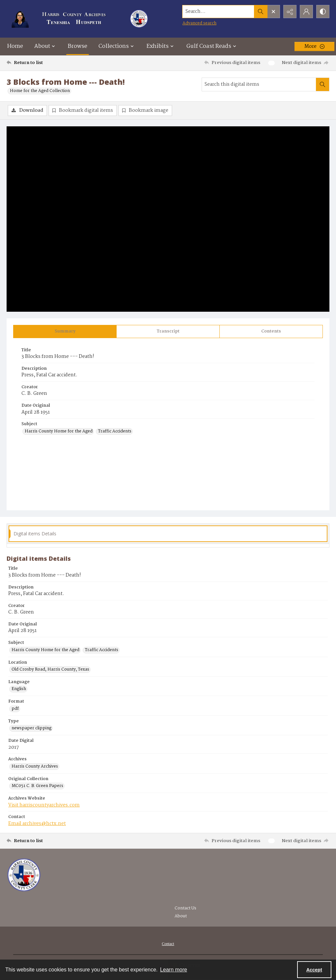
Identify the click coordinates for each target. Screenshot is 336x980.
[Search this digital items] (259, 84)
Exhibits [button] (161, 46)
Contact (168, 944)
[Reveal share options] (290, 12)
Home (15, 46)
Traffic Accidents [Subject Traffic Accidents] (115, 431)
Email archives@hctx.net (37, 824)
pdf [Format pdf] (15, 709)
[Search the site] (218, 12)
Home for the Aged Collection (40, 91)
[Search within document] (322, 84)
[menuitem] (168, 944)
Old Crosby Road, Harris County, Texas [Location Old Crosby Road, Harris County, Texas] (50, 670)
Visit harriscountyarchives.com (44, 805)
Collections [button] (117, 46)
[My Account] (306, 12)
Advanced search (199, 23)
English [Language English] (19, 689)
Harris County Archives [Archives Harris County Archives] (35, 767)
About (181, 916)
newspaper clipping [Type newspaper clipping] (31, 728)
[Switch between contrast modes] (323, 12)
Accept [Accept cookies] (314, 970)
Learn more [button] (174, 970)
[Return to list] (50, 63)
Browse (78, 46)
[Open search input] (273, 12)
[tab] (65, 332)
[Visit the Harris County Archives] (24, 875)
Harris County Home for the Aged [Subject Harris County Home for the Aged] (59, 431)
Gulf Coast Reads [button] (212, 46)
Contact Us (185, 908)
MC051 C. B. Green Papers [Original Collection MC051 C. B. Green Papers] (37, 786)
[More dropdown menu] (314, 47)
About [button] (45, 46)
